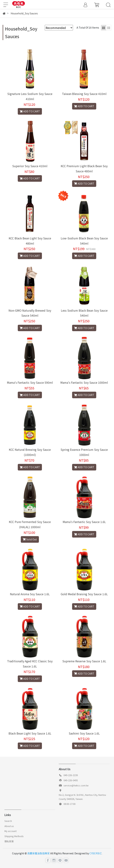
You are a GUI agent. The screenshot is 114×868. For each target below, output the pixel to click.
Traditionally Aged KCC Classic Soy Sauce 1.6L (30, 664)
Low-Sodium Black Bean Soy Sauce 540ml (84, 241)
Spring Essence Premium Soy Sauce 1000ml (84, 452)
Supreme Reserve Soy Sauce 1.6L (84, 661)
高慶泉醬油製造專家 (39, 853)
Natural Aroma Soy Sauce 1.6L (30, 594)
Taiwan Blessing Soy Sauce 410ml (84, 94)
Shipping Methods (14, 836)
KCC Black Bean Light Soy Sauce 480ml (30, 241)
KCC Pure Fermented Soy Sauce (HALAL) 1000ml (30, 524)
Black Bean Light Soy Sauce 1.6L (30, 733)
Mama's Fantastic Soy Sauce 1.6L (84, 522)
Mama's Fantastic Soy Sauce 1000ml (84, 382)
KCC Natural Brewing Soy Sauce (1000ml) (30, 452)
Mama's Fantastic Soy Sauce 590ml (30, 382)
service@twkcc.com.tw (76, 785)
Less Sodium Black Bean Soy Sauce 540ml (84, 313)
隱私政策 (9, 841)
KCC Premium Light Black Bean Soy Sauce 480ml (84, 169)
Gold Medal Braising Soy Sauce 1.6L (84, 594)
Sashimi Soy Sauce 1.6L (84, 733)
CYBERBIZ (96, 853)
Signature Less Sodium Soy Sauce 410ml (30, 96)
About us (9, 826)
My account (10, 831)
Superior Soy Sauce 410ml (30, 166)
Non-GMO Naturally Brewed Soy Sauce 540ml (30, 313)
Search (8, 821)
